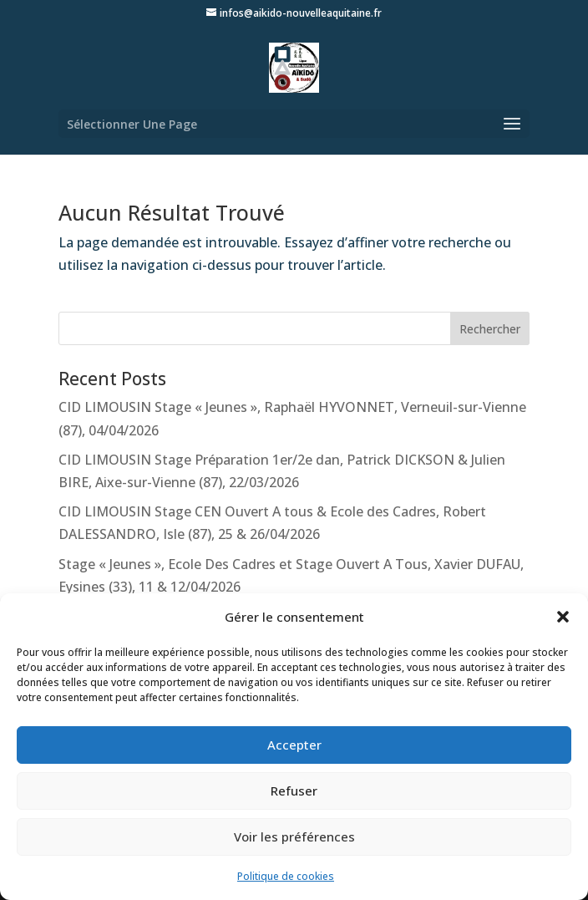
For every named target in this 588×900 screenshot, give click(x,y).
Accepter (294, 745)
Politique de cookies (286, 876)
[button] (563, 617)
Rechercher (490, 329)
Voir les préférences (294, 836)
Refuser (294, 791)
